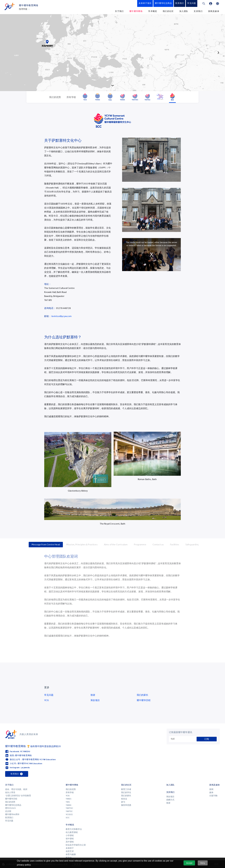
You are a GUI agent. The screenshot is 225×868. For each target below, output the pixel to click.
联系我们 (9, 818)
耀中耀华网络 (136, 11)
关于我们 (119, 11)
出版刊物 (213, 796)
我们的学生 (126, 792)
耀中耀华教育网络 (29, 5)
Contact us (158, 545)
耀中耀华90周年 (12, 814)
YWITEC (69, 811)
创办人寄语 (10, 792)
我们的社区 (168, 11)
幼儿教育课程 (72, 832)
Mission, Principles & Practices (82, 545)
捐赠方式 (170, 800)
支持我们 (198, 11)
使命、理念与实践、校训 (16, 789)
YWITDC (69, 808)
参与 (123, 802)
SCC (68, 818)
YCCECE (69, 814)
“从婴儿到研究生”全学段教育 (18, 796)
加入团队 (184, 11)
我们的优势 (10, 802)
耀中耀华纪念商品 (13, 805)
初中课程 (70, 839)
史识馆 (8, 811)
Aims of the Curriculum (116, 545)
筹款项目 (95, 700)
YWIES (69, 799)
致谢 (93, 695)
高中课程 (70, 842)
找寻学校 (23, 9)
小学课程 (70, 836)
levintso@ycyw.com (62, 316)
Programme (140, 545)
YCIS (46, 700)
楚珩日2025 (10, 808)
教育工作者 (126, 789)
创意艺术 (70, 851)
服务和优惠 (126, 805)
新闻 (211, 789)
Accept (189, 863)
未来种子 (70, 848)
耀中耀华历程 (144, 700)
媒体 (211, 792)
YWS (68, 802)
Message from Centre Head (46, 545)
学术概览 (153, 11)
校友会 (124, 799)
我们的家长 (142, 695)
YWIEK (69, 805)
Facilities (175, 545)
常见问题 (49, 695)
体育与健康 (71, 854)
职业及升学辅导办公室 (76, 845)
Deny (203, 863)
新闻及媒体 (214, 11)
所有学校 (70, 792)
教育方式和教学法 (74, 829)
